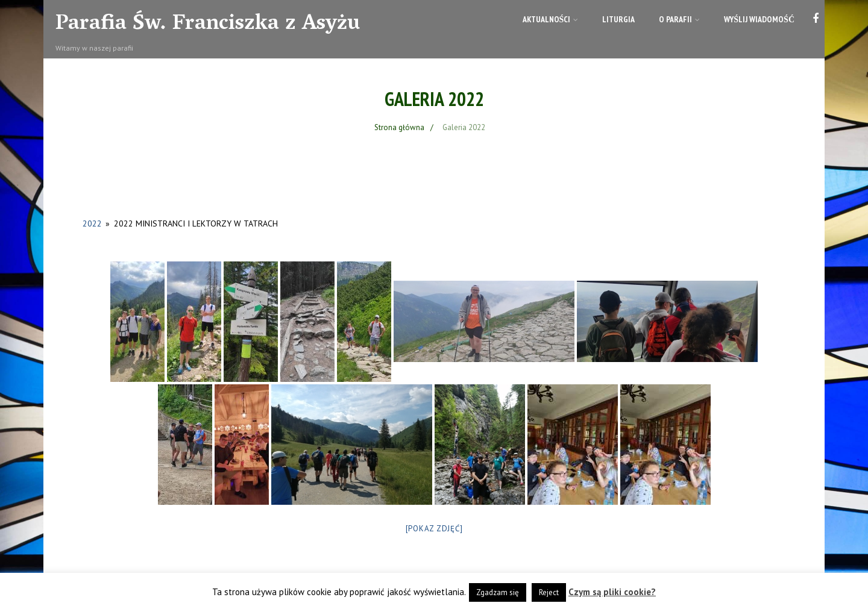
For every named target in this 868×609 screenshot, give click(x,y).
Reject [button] (549, 592)
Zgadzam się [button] (498, 592)
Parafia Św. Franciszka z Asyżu (208, 25)
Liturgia (618, 19)
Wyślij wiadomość (759, 19)
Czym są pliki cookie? (612, 592)
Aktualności (551, 19)
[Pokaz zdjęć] (434, 529)
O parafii (679, 19)
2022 (92, 223)
